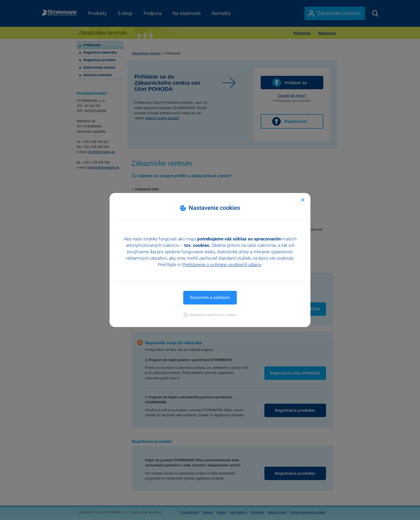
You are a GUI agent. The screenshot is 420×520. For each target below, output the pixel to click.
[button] (210, 315)
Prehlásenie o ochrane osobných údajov (222, 265)
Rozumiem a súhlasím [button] (210, 298)
